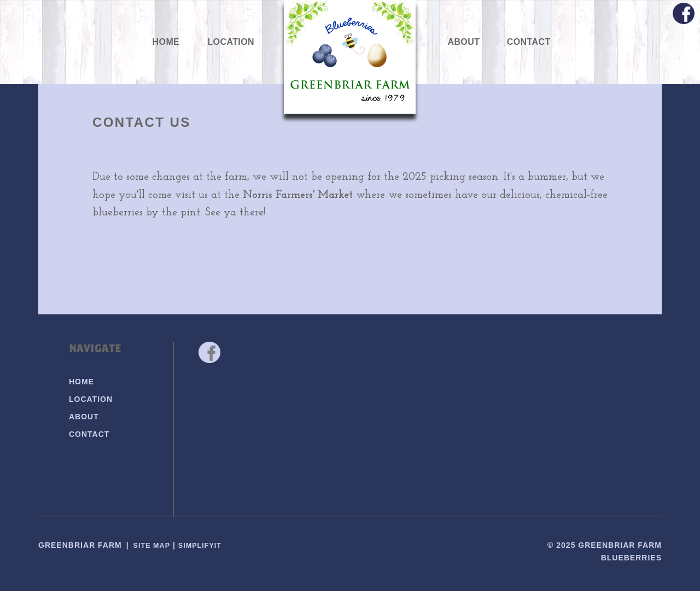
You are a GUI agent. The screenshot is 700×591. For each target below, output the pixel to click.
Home (166, 42)
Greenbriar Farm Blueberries (350, 60)
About (463, 42)
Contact (529, 42)
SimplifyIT (205, 545)
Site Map (154, 545)
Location (231, 42)
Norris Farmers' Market (298, 195)
